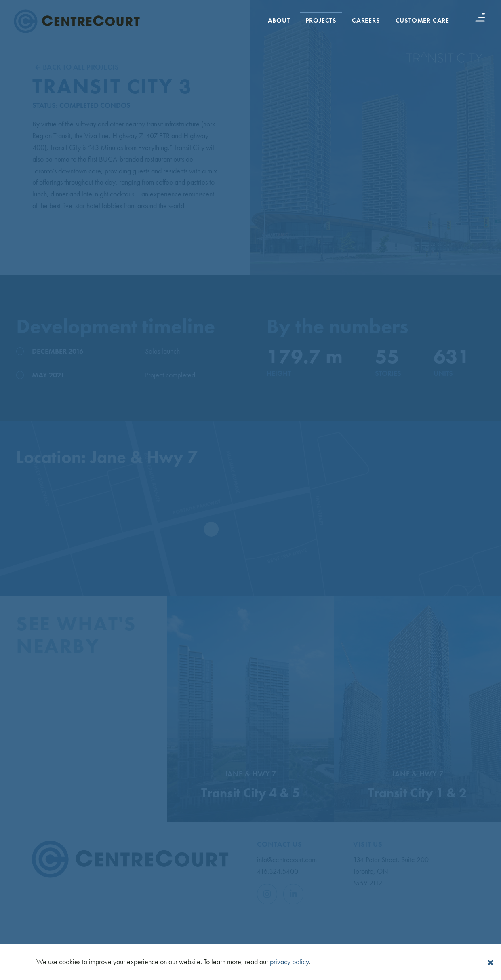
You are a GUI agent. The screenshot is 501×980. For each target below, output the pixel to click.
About (279, 20)
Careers (366, 20)
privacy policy (289, 962)
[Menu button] (480, 17)
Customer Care (422, 20)
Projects (321, 20)
